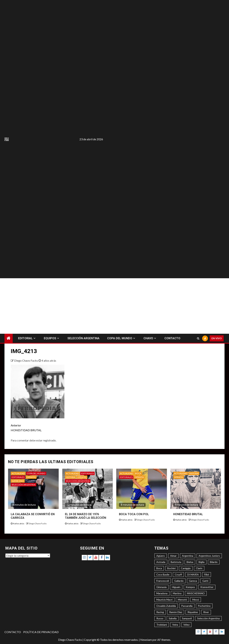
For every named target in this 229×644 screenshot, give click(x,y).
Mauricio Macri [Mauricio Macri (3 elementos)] (164, 600)
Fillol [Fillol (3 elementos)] (207, 574)
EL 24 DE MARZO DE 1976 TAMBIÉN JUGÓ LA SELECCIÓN (86, 516)
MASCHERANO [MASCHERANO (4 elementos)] (196, 593)
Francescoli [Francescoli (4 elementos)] (163, 581)
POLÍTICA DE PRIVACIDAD (41, 632)
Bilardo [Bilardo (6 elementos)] (214, 562)
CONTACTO (172, 338)
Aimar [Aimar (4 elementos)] (173, 556)
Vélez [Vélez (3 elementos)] (186, 625)
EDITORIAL (25, 338)
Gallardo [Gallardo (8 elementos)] (179, 581)
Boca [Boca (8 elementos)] (159, 568)
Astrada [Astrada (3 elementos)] (161, 562)
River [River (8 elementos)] (206, 612)
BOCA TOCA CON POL (134, 514)
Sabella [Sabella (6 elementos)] (173, 618)
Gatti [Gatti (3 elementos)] (205, 581)
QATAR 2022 (18, 481)
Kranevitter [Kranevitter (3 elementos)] (207, 587)
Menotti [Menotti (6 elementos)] (182, 600)
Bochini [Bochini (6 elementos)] (171, 568)
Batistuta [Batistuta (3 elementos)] (176, 562)
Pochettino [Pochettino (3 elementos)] (204, 606)
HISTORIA (70, 477)
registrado (49, 440)
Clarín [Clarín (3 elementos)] (199, 568)
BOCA (138, 473)
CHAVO (148, 338)
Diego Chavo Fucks (26, 360)
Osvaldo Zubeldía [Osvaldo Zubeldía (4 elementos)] (166, 606)
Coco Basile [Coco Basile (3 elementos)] (163, 574)
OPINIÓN (31, 477)
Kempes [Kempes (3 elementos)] (190, 587)
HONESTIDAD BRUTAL (63, 427)
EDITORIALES (18, 477)
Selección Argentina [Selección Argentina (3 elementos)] (208, 618)
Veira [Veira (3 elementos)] (175, 625)
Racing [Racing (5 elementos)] (160, 612)
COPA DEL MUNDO (120, 338)
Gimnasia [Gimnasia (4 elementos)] (161, 587)
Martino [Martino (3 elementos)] (177, 593)
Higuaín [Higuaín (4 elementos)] (176, 587)
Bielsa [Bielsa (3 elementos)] (190, 562)
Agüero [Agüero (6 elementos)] (161, 556)
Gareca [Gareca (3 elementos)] (193, 581)
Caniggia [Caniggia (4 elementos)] (186, 568)
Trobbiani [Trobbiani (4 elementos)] (162, 625)
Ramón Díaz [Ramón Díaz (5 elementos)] (176, 612)
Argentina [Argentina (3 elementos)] (188, 556)
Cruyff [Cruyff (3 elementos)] (178, 574)
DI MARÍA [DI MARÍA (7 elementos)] (193, 574)
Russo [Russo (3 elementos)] (160, 618)
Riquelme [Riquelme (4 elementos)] (193, 612)
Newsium (146, 640)
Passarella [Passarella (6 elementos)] (187, 606)
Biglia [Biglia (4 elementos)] (202, 562)
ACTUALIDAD (18, 473)
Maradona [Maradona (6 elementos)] (162, 593)
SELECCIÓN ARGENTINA (83, 338)
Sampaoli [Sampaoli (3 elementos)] (187, 618)
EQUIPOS (50, 338)
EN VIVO (217, 338)
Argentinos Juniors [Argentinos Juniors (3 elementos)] (209, 556)
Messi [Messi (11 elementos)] (196, 600)
